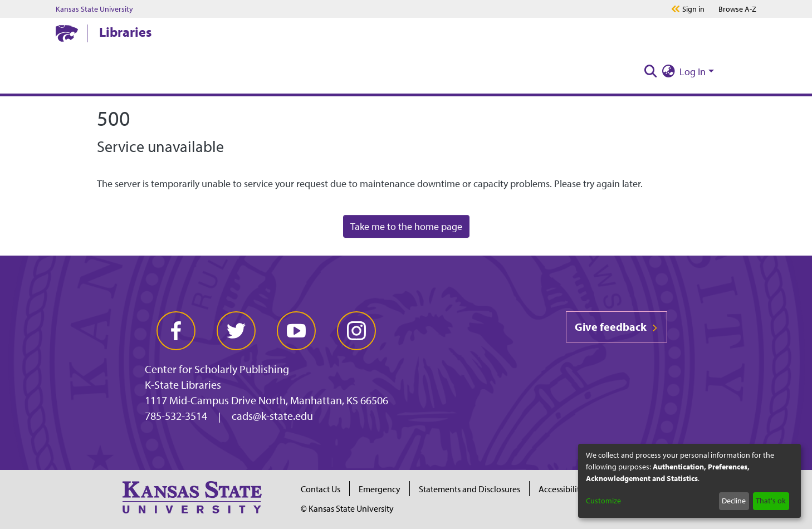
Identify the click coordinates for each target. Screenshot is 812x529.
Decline (734, 501)
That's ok (771, 501)
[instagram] (356, 331)
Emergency (380, 489)
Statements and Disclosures (469, 489)
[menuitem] (668, 72)
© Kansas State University (347, 508)
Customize (603, 501)
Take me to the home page (406, 226)
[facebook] (176, 331)
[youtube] (296, 331)
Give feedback (617, 327)
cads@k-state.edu (272, 416)
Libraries (125, 32)
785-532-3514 (176, 416)
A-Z (737, 9)
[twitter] (236, 331)
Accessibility (561, 489)
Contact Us (321, 489)
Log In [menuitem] (693, 72)
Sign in (693, 9)
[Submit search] (650, 72)
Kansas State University (94, 9)
